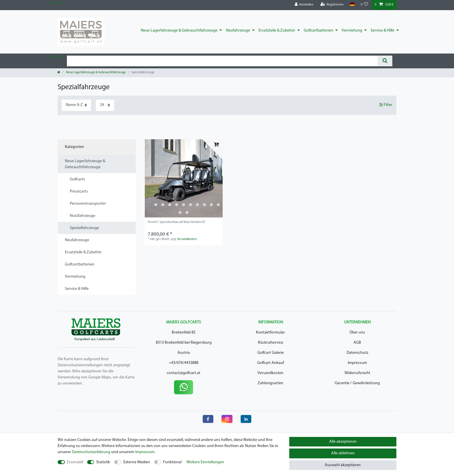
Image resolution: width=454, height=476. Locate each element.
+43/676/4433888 (184, 363)
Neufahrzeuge (238, 31)
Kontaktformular (270, 333)
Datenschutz (357, 353)
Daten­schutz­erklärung (91, 452)
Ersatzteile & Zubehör (277, 31)
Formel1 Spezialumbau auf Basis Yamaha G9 (176, 222)
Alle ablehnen (343, 453)
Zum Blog (56, 3)
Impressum (357, 363)
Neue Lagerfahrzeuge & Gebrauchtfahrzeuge (179, 31)
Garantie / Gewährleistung (357, 383)
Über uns (357, 333)
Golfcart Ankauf (271, 363)
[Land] (352, 4)
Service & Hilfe (382, 31)
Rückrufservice (271, 343)
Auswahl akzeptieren (343, 465)
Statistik (103, 462)
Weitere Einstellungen (205, 462)
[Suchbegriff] (222, 61)
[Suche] (385, 61)
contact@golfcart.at (184, 373)
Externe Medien (137, 462)
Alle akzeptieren (343, 442)
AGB (357, 343)
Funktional (172, 462)
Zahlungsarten (270, 383)
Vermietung (352, 31)
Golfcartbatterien (318, 31)
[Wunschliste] (365, 5)
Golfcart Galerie (271, 353)
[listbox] (184, 178)
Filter (386, 105)
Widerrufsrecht (357, 373)
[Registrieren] (332, 5)
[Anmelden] (304, 5)
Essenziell (75, 462)
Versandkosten (187, 239)
